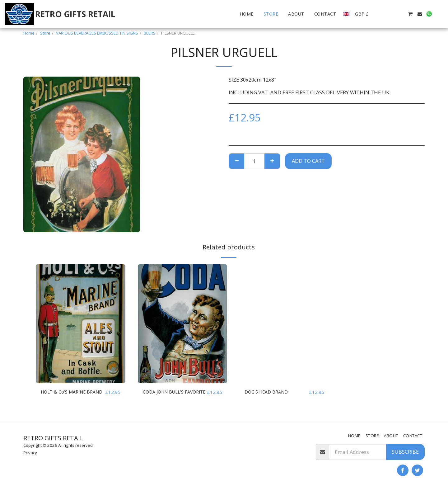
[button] (382, 14)
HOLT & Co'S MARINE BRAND (66, 396)
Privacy (30, 453)
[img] (81, 324)
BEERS (150, 33)
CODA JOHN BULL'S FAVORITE (166, 396)
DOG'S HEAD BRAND (269, 392)
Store (45, 33)
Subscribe (405, 452)
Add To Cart (308, 161)
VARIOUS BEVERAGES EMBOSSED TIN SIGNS (97, 33)
